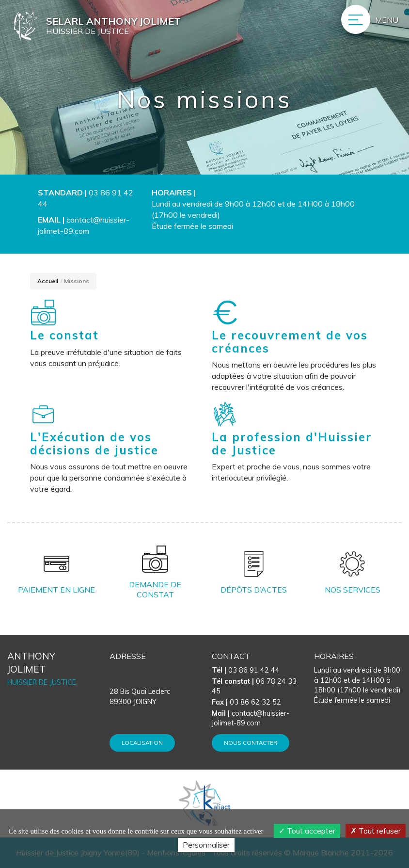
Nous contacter (251, 743)
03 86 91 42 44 (246, 670)
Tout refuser (376, 831)
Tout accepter (307, 831)
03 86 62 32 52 (246, 702)
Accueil (48, 281)
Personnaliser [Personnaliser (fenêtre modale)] (206, 845)
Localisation (142, 743)
